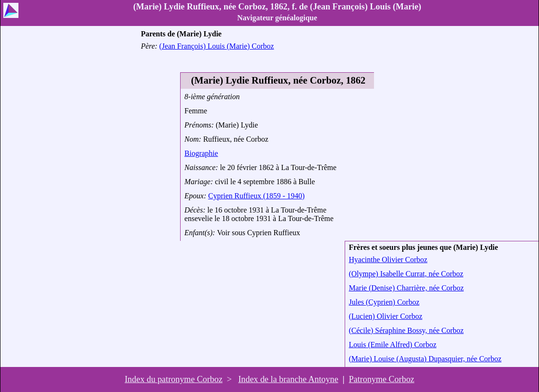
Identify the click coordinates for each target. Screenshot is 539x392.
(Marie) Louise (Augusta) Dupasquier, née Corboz (425, 359)
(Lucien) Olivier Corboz (386, 316)
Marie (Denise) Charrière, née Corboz (406, 288)
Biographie (201, 153)
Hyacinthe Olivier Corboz (388, 260)
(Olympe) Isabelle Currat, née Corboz (406, 274)
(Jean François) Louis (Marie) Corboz (217, 46)
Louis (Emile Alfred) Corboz (393, 345)
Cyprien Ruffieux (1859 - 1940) (256, 196)
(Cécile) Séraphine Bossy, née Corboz (406, 330)
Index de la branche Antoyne (288, 379)
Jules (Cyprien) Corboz (384, 302)
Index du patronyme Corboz (174, 379)
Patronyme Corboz (382, 379)
